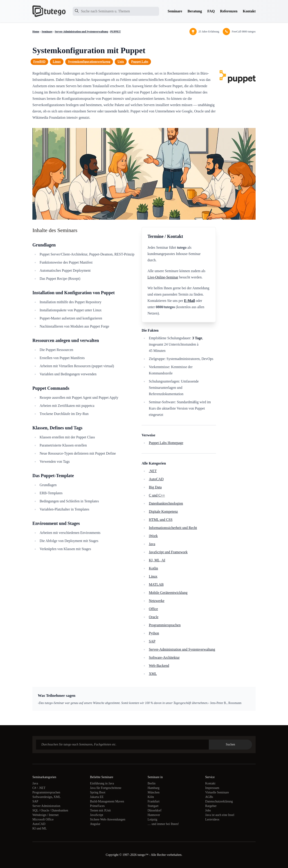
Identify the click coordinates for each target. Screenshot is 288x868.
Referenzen (229, 11)
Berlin (152, 783)
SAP (152, 641)
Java (152, 544)
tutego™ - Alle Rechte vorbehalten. (160, 855)
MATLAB (156, 584)
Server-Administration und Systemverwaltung (81, 32)
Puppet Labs (140, 62)
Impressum (212, 788)
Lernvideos (212, 819)
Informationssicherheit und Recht (173, 528)
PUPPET (116, 32)
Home (36, 32)
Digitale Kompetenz (163, 511)
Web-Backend (159, 666)
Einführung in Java (102, 783)
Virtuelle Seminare (217, 792)
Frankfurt (154, 801)
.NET (153, 471)
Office (153, 609)
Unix (121, 62)
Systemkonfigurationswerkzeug (89, 62)
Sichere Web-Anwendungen (108, 819)
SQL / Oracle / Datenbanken (50, 810)
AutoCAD (156, 479)
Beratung (195, 11)
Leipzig (152, 819)
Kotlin (153, 568)
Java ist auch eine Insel (220, 815)
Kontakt (249, 11)
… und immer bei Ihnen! (163, 824)
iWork (153, 536)
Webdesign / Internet (45, 815)
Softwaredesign (42, 797)
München (154, 792)
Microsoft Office (43, 819)
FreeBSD (39, 62)
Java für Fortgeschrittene (106, 788)
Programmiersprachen (165, 625)
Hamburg (154, 788)
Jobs (208, 810)
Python (154, 633)
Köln (151, 797)
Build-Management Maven (107, 801)
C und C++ (157, 495)
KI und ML (40, 828)
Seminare (175, 11)
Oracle (154, 617)
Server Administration (46, 806)
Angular (95, 824)
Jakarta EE (97, 797)
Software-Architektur (164, 657)
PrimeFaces (97, 806)
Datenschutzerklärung (219, 801)
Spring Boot (98, 792)
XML (153, 674)
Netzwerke (156, 601)
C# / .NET (39, 788)
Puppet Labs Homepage (166, 443)
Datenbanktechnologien (166, 503)
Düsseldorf (154, 810)
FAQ (211, 11)
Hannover (154, 815)
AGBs (209, 797)
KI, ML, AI (157, 560)
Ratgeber (211, 806)
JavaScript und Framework (168, 552)
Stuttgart (153, 806)
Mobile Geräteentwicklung (168, 593)
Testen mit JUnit (100, 810)
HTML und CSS (161, 520)
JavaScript (97, 815)
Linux (57, 62)
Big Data (155, 487)
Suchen (230, 744)
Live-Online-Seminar (163, 277)
